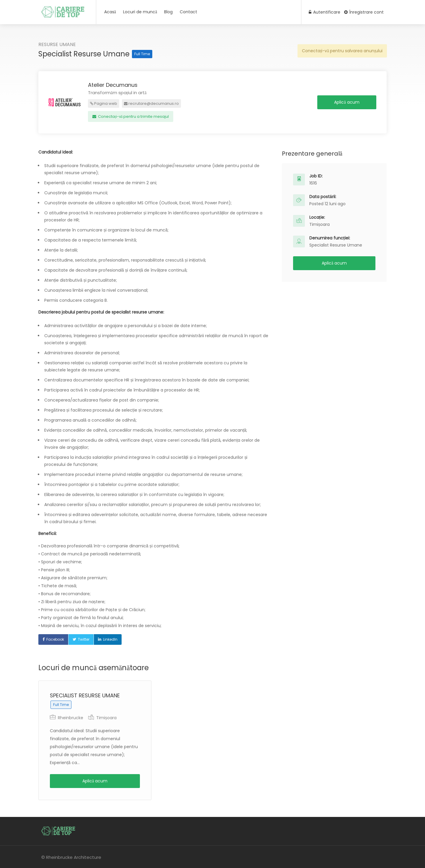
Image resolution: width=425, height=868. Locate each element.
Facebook (55, 639)
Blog (168, 12)
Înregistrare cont (364, 12)
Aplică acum (347, 102)
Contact (188, 12)
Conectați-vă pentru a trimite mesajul (131, 116)
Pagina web (104, 103)
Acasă (110, 12)
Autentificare (324, 12)
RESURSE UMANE (57, 44)
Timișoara (106, 717)
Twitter (84, 639)
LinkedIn (110, 639)
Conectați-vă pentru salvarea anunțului (342, 50)
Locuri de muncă (140, 12)
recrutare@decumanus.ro (151, 103)
